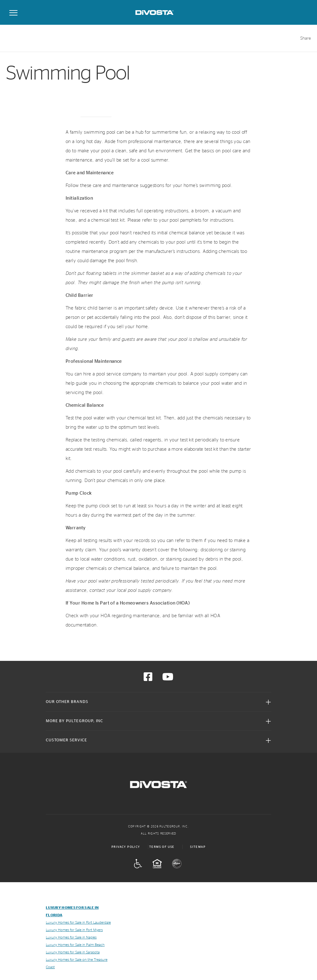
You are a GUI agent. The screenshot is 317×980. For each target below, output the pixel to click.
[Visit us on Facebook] (148, 679)
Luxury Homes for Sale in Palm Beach (75, 945)
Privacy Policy (126, 847)
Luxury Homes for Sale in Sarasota (73, 952)
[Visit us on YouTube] (168, 679)
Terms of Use (162, 847)
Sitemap (198, 847)
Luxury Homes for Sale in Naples (71, 937)
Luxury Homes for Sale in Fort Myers (74, 930)
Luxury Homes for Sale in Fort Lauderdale (78, 922)
